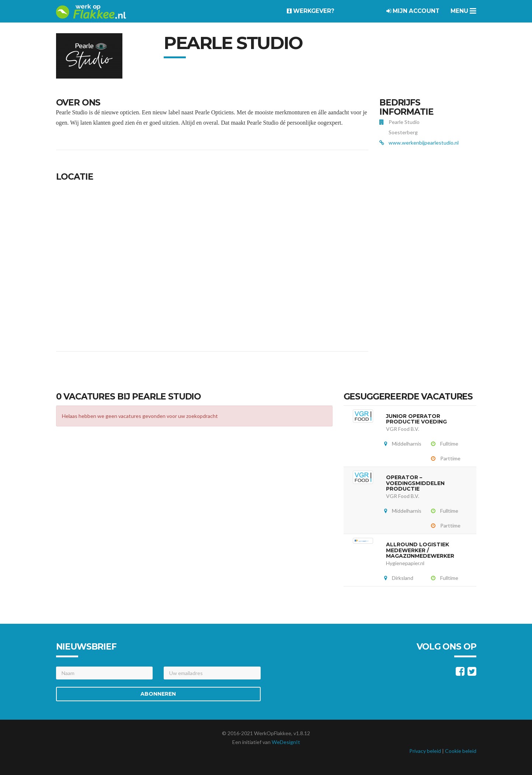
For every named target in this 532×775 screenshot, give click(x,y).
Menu (463, 11)
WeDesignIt (286, 742)
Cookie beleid (461, 751)
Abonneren (158, 694)
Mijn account (413, 11)
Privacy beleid (425, 751)
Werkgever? (311, 11)
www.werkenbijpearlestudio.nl (424, 143)
